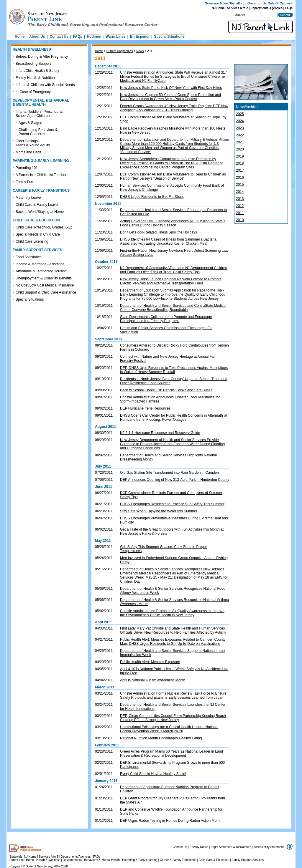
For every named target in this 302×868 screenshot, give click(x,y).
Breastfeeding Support (33, 64)
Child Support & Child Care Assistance (46, 292)
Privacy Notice (199, 847)
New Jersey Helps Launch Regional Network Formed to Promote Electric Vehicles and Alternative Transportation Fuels (171, 281)
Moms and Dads (28, 152)
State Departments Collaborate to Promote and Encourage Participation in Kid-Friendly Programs (166, 319)
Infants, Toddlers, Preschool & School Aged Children (39, 114)
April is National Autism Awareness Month (153, 680)
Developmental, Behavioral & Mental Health (91, 860)
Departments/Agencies (266, 8)
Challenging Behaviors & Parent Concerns (38, 132)
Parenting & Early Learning (140, 860)
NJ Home (218, 8)
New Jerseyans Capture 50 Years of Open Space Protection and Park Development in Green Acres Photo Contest (170, 97)
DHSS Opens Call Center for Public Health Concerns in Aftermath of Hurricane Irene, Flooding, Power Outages (173, 418)
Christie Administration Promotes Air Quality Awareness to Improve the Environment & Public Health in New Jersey (172, 613)
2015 (240, 185)
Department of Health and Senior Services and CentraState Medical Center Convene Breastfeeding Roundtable (173, 308)
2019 (240, 156)
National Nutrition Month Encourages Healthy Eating (161, 738)
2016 (240, 178)
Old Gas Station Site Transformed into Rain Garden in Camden (169, 473)
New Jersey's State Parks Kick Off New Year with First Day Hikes (171, 88)
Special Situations (169, 37)
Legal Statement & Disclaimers (231, 847)
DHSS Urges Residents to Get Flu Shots (152, 197)
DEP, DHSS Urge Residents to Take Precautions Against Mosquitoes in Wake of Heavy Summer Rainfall (174, 370)
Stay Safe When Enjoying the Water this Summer (159, 511)
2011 (150, 51)
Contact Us (59, 37)
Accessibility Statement (269, 847)
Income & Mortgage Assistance (40, 264)
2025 (240, 114)
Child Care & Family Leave (37, 205)
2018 (240, 163)
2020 (240, 149)
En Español (140, 37)
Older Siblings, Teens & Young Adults (33, 143)
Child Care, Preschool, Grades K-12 (44, 227)
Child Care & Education (214, 860)
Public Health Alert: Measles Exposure (150, 662)
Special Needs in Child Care (38, 234)
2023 (240, 128)
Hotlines (94, 37)
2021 (240, 142)
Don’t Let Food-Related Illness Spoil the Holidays (159, 232)
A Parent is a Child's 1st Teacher (41, 175)
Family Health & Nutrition (35, 78)
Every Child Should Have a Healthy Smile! (153, 774)
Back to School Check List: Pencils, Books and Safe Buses (166, 390)
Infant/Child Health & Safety (37, 71)
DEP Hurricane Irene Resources (145, 408)
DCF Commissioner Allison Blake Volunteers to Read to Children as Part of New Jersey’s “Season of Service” (173, 176)
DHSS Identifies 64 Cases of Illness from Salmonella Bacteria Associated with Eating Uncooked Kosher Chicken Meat (168, 241)
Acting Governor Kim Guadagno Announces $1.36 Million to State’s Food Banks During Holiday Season (173, 223)
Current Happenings (120, 51)
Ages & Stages (30, 123)
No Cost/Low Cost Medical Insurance (45, 285)
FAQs (289, 8)
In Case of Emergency (33, 92)
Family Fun (24, 182)
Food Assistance (29, 257)
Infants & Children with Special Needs (45, 85)
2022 (240, 135)
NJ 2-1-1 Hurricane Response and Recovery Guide (160, 433)
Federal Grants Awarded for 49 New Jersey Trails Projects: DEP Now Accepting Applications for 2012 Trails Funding (174, 108)
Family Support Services (248, 860)
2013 (240, 199)
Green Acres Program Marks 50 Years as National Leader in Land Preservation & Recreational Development (171, 753)
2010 (240, 220)
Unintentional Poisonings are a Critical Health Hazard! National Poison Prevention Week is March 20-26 (169, 729)
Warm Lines (116, 37)
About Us (37, 37)
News (140, 51)
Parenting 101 (27, 168)
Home (20, 37)
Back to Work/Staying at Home (40, 212)
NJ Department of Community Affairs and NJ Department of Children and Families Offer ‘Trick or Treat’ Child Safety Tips (174, 270)
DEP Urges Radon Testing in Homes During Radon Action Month (171, 821)
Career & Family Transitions (178, 860)
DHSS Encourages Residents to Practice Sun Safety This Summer (172, 504)
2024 (240, 121)
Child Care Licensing (32, 241)
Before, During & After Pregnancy (42, 57)
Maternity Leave (28, 198)
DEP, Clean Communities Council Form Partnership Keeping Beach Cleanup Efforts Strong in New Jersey (173, 718)
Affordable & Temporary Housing (41, 271)
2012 (240, 206)
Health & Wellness (49, 860)
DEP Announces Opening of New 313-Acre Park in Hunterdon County (175, 480)
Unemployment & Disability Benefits (44, 278)
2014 (240, 192)
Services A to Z (238, 8)
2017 (240, 170)
